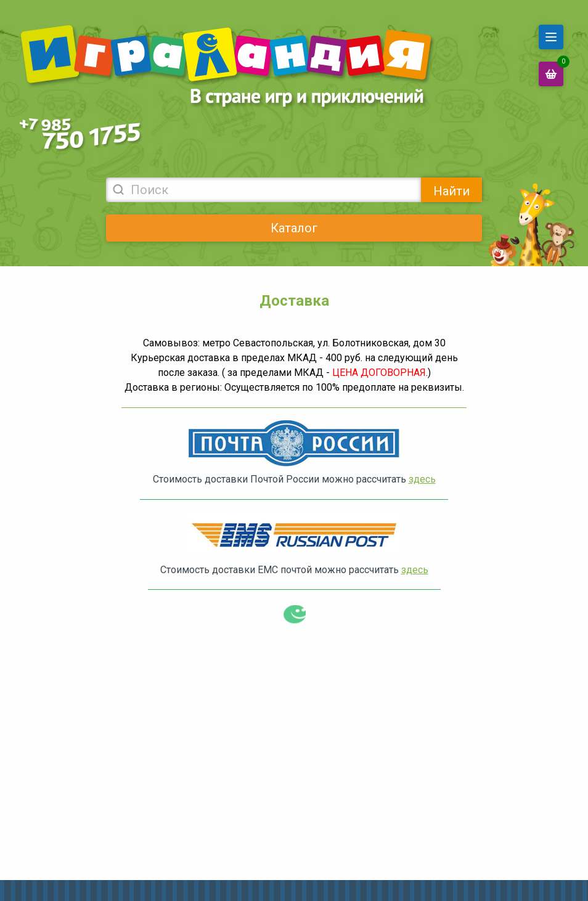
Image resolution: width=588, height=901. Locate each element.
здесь (422, 479)
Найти (451, 191)
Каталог (294, 228)
